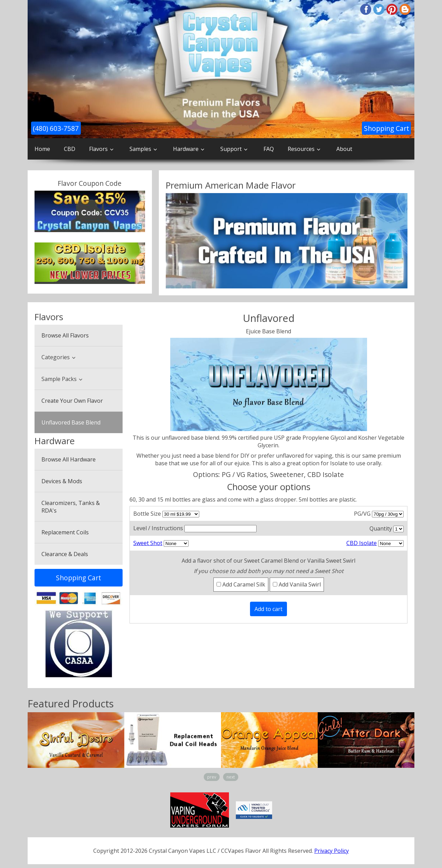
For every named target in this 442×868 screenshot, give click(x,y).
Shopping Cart (387, 128)
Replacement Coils (65, 532)
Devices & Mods (62, 481)
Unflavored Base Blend (71, 422)
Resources (301, 149)
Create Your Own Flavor (72, 401)
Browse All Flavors (65, 335)
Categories (56, 357)
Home (42, 149)
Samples (140, 149)
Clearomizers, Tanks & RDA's (71, 507)
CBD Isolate (362, 543)
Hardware (186, 149)
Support (231, 149)
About (344, 149)
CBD (70, 149)
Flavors (98, 149)
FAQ (269, 149)
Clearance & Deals (65, 554)
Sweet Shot (148, 543)
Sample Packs (59, 379)
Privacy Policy (331, 851)
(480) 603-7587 (56, 128)
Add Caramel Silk (241, 584)
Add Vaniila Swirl (297, 584)
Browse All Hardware (69, 459)
